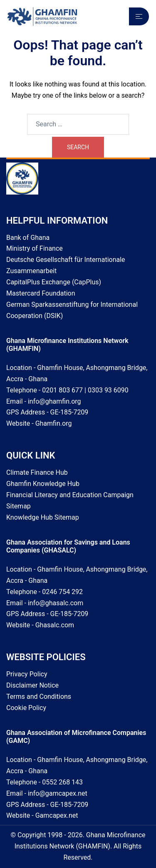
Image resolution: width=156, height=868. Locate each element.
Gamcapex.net (57, 815)
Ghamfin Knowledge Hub (43, 484)
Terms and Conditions (39, 697)
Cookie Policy (26, 708)
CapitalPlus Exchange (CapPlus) (54, 282)
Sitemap (19, 506)
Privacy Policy (27, 674)
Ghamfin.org (54, 423)
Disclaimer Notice (32, 685)
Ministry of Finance (35, 248)
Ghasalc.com (55, 625)
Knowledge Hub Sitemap (43, 517)
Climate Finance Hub (37, 472)
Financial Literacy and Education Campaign (70, 495)
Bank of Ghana (28, 238)
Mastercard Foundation (41, 293)
